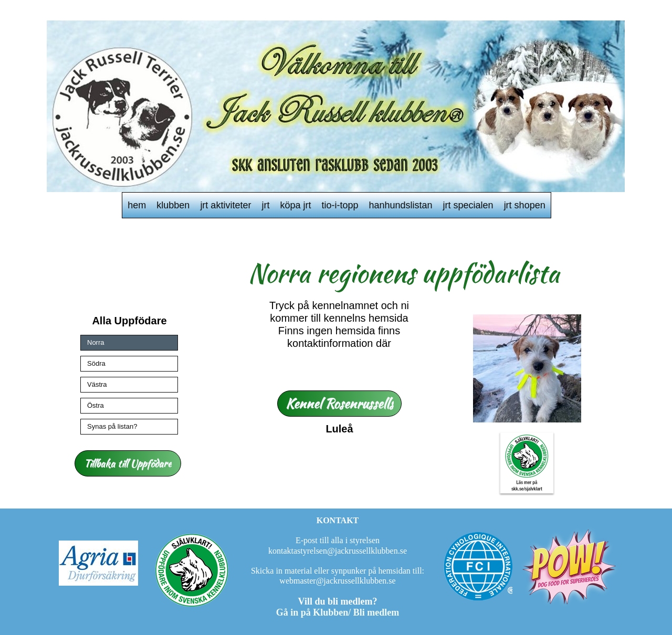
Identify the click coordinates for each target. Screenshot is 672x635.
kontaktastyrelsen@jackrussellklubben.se (338, 551)
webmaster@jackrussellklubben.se (337, 581)
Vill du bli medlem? (338, 601)
